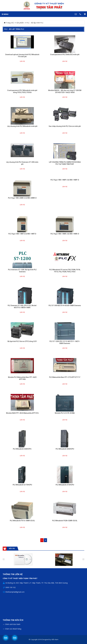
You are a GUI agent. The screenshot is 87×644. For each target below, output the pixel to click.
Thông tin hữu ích (13, 620)
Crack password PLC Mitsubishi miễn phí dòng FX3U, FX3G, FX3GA (22, 91)
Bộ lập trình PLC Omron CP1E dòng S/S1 (22, 341)
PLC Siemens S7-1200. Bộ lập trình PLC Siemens (22, 271)
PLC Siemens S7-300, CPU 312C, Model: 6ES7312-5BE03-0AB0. (22, 307)
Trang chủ (9, 23)
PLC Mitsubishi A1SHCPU (65, 485)
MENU (5, 14)
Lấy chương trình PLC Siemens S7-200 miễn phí (22, 163)
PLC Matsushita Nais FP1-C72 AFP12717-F (65, 377)
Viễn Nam (55, 639)
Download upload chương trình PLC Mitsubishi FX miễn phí (22, 56)
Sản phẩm (20, 23)
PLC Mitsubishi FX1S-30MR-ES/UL (22, 521)
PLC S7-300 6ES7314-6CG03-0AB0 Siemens (65, 305)
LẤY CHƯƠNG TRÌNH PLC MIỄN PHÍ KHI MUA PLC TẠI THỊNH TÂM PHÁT (65, 163)
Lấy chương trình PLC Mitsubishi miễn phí (22, 126)
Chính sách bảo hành (13, 624)
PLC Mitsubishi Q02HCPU (65, 449)
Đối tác (12, 548)
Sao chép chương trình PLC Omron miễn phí (65, 126)
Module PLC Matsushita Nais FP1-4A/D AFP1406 (22, 378)
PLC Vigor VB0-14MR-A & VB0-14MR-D (65, 234)
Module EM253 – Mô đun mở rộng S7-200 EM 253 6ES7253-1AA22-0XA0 (65, 91)
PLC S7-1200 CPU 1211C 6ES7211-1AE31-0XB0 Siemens (65, 342)
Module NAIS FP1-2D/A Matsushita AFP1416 (22, 413)
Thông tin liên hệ (13, 574)
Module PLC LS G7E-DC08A (65, 413)
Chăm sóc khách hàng (13, 629)
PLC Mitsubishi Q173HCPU (22, 485)
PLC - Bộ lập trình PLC (14, 29)
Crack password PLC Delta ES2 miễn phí (65, 55)
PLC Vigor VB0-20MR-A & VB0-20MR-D (22, 198)
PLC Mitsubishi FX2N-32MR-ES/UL (65, 521)
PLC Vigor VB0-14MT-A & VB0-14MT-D (22, 234)
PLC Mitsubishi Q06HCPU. (22, 449)
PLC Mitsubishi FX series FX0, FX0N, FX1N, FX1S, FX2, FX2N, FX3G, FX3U (65, 271)
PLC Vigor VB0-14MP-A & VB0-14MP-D (65, 180)
